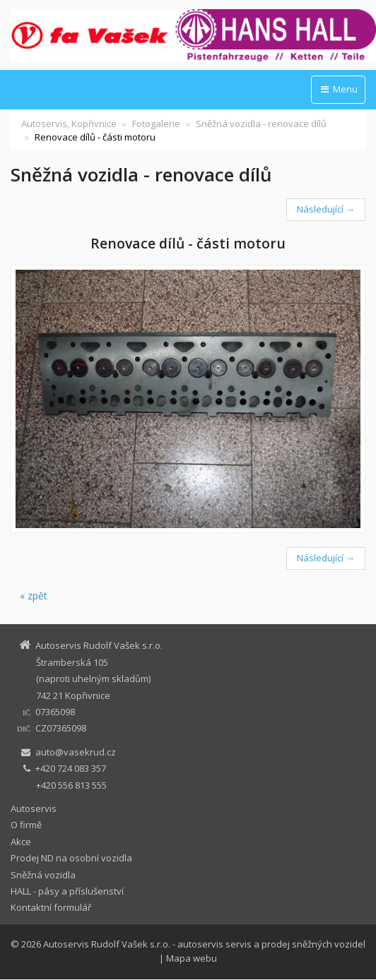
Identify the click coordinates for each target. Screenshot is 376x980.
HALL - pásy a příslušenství (67, 891)
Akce (21, 842)
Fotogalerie (156, 124)
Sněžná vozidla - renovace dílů (261, 124)
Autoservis (34, 808)
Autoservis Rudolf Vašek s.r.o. (107, 944)
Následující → (326, 209)
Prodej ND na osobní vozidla (71, 858)
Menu (338, 89)
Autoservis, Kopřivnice (69, 124)
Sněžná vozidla (43, 875)
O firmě (26, 825)
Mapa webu (192, 958)
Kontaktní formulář (51, 907)
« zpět (34, 596)
